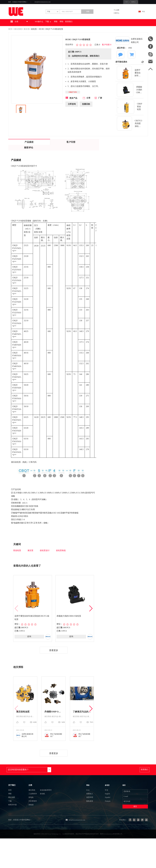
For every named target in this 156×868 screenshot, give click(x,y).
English (105, 811)
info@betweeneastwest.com (56, 3)
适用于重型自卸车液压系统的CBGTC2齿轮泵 (32, 626)
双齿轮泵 (17, 558)
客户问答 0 (107, 52)
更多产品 (71, 107)
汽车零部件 (28, 821)
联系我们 (92, 30)
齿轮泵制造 (61, 558)
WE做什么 (51, 30)
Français (106, 821)
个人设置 (122, 14)
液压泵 (27, 37)
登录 (110, 3)
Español (105, 816)
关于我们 (13, 799)
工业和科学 (28, 811)
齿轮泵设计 (45, 558)
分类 (25, 799)
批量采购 (86, 113)
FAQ (91, 806)
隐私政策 (94, 821)
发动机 (42, 811)
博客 (74, 30)
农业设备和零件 (46, 806)
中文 (141, 16)
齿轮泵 (34, 37)
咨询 (29, 644)
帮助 (81, 30)
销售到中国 (14, 826)
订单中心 (122, 18)
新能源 (26, 826)
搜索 (99, 16)
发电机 (26, 816)
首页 (10, 37)
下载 (63, 30)
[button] (91, 616)
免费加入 (120, 3)
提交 (130, 828)
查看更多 (54, 659)
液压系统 (18, 37)
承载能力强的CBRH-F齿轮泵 (69, 624)
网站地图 (13, 816)
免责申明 (94, 816)
